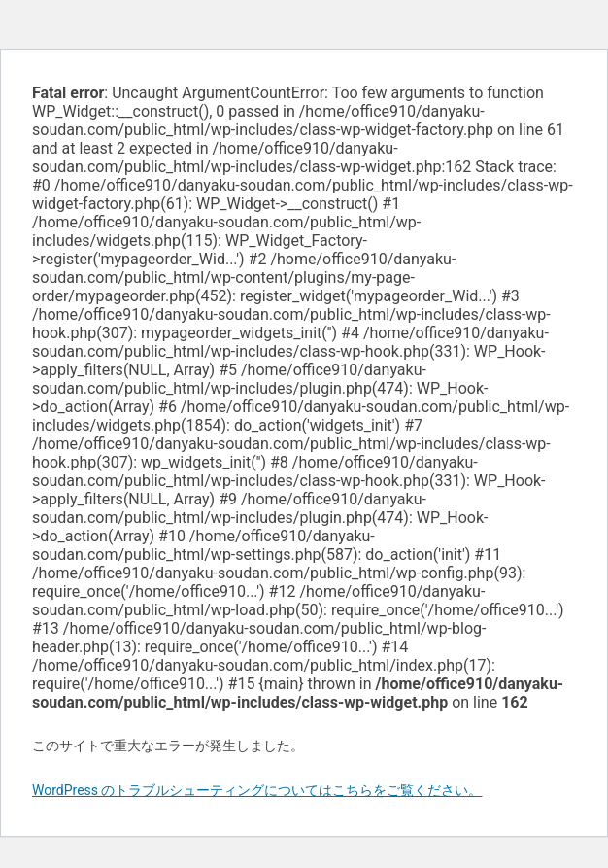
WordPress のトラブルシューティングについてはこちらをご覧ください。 (257, 790)
